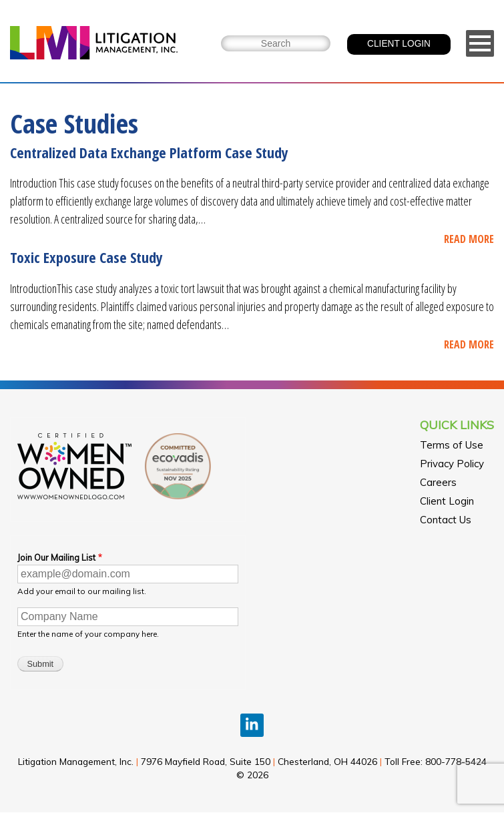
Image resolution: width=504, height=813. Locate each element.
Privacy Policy (452, 464)
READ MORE (469, 239)
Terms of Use (452, 445)
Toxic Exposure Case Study (86, 257)
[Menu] (480, 43)
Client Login (447, 501)
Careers (438, 482)
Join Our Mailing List (56, 557)
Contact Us (446, 520)
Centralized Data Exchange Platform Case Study (149, 152)
